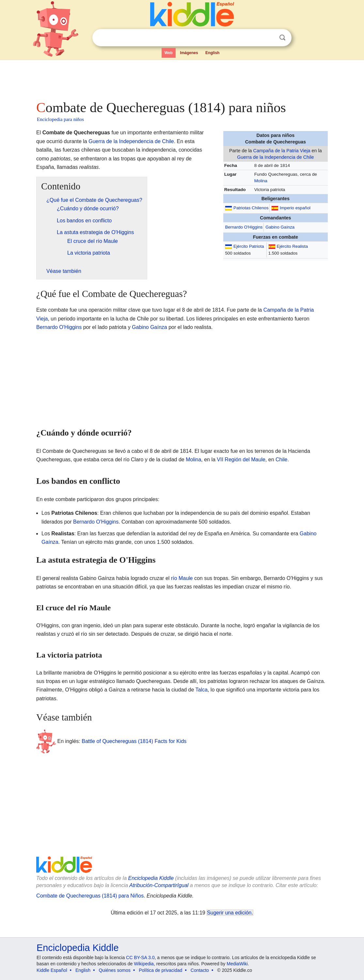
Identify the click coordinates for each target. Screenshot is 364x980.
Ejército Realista (292, 246)
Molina (261, 181)
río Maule (182, 578)
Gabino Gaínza (280, 227)
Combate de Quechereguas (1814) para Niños (90, 896)
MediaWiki (237, 964)
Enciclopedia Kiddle (151, 878)
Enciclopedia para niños (60, 119)
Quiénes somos (114, 970)
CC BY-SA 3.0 (140, 958)
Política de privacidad (160, 970)
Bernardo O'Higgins (244, 227)
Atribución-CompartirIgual (159, 885)
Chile (281, 460)
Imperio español (295, 208)
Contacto (200, 970)
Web (169, 53)
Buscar (282, 38)
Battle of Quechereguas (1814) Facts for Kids (134, 741)
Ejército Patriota (249, 246)
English (212, 53)
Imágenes (189, 53)
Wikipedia (144, 964)
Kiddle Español (52, 970)
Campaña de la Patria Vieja (282, 151)
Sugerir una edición (229, 913)
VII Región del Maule (241, 460)
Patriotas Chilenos (251, 208)
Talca (202, 690)
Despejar (269, 38)
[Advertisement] (182, 78)
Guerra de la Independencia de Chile (275, 157)
